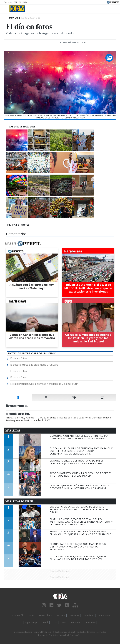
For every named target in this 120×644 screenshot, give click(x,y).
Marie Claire (45, 616)
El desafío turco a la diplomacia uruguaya (34, 365)
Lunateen (76, 623)
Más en (23, 244)
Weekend (89, 616)
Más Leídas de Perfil (19, 501)
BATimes (91, 623)
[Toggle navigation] (5, 9)
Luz (55, 623)
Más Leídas (13, 431)
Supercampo (31, 623)
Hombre (75, 616)
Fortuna (61, 616)
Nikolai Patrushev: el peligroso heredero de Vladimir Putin (44, 384)
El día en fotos (19, 358)
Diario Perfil (16, 616)
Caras (31, 616)
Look (46, 623)
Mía (64, 623)
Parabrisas (105, 616)
